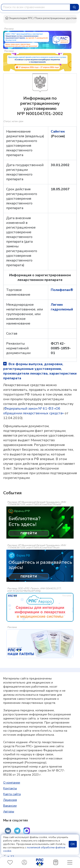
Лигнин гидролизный (62, 307)
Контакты (10, 788)
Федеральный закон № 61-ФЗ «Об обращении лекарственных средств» (33, 411)
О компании (12, 783)
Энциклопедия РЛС (19, 18)
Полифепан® (62, 290)
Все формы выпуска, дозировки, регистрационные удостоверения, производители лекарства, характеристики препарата (40, 371)
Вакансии (10, 806)
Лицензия (10, 800)
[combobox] (36, 7)
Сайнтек (58, 131)
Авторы (9, 811)
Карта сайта (12, 794)
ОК (73, 844)
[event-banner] (40, 607)
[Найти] (74, 7)
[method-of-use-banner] (37, 40)
